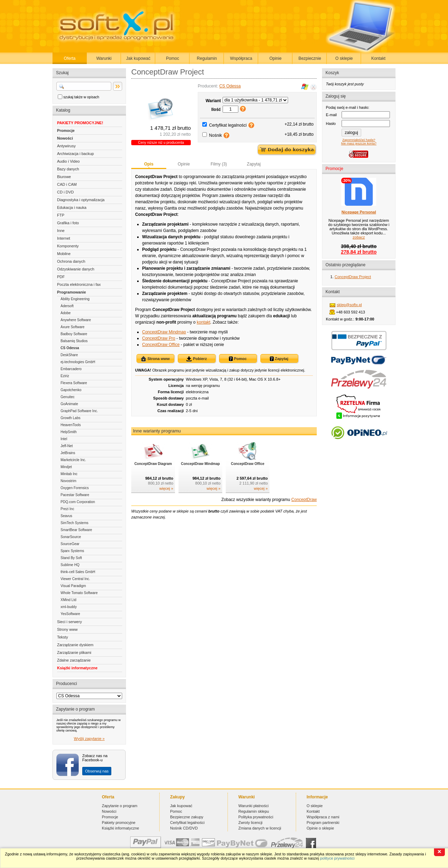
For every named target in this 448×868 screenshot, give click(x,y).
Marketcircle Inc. (73, 460)
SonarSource (71, 537)
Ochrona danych (71, 261)
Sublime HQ (70, 565)
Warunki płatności (253, 806)
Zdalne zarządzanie (74, 660)
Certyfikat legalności (228, 125)
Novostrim (68, 481)
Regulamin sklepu (254, 811)
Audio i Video (68, 161)
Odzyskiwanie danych (76, 269)
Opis (149, 164)
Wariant (213, 101)
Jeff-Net (67, 446)
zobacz (359, 237)
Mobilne (64, 254)
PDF (61, 277)
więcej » (166, 488)
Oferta (69, 58)
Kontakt (379, 58)
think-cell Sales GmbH (78, 572)
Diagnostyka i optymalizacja (81, 200)
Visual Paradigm (73, 586)
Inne (61, 231)
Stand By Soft (71, 558)
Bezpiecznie (310, 58)
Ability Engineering (75, 299)
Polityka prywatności (256, 817)
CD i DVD (65, 192)
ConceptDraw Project (353, 277)
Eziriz (65, 376)
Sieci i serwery (69, 622)
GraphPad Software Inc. (79, 411)
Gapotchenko (71, 390)
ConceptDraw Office (161, 345)
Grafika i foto (68, 223)
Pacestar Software (75, 495)
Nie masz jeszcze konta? (359, 143)
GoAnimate (69, 404)
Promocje (66, 130)
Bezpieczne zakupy (187, 817)
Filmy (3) (219, 164)
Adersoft (67, 306)
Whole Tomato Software (79, 593)
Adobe (66, 313)
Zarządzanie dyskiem (75, 645)
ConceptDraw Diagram (153, 464)
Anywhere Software (76, 320)
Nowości (65, 138)
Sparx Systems (72, 551)
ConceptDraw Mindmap (164, 332)
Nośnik (215, 135)
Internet (64, 238)
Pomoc (172, 58)
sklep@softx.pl (349, 305)
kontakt (204, 322)
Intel (64, 439)
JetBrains (68, 453)
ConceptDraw (304, 500)
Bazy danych (68, 169)
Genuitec (68, 397)
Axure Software (72, 327)
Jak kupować (138, 58)
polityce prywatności (337, 858)
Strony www (67, 629)
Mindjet (66, 467)
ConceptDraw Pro (159, 338)
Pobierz (197, 359)
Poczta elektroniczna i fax (79, 284)
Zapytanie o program (120, 806)
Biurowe (64, 177)
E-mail (331, 115)
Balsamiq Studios (74, 341)
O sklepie (344, 58)
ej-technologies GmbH (78, 362)
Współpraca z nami (323, 817)
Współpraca (241, 58)
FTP (61, 215)
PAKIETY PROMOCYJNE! (80, 123)
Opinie (276, 58)
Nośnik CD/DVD (184, 828)
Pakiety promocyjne (119, 823)
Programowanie (72, 292)
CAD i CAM (67, 184)
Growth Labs (71, 418)
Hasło (331, 124)
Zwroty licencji (250, 823)
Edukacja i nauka (72, 207)
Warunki (104, 58)
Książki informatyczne (77, 668)
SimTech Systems (74, 523)
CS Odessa (70, 348)
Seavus (66, 516)
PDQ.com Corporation (78, 502)
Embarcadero (71, 369)
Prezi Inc (67, 509)
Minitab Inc (69, 474)
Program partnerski (323, 823)
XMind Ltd (68, 600)
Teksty (62, 637)
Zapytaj (254, 164)
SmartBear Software (76, 530)
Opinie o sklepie (320, 828)
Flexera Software (74, 383)
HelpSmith (69, 432)
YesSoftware (70, 614)
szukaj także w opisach (81, 97)
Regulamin (207, 58)
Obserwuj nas (97, 771)
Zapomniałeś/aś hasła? (359, 140)
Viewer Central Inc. (75, 579)
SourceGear (70, 544)
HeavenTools (71, 425)
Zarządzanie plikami (74, 652)
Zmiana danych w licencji (260, 828)
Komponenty (68, 246)
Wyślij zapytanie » (89, 739)
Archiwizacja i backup (75, 154)
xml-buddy (69, 607)
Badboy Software (74, 334)
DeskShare (69, 355)
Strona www (155, 359)
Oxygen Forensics (75, 488)
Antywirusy (66, 146)
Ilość (216, 110)
